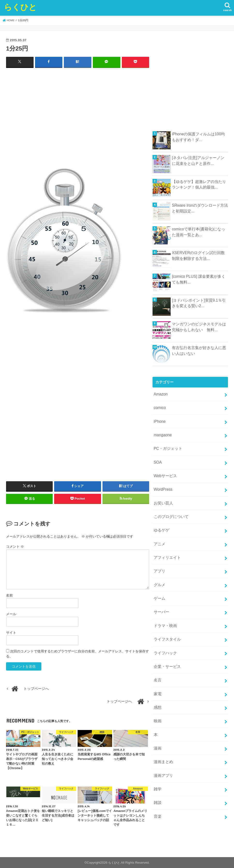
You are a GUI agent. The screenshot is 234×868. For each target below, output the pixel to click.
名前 (9, 595)
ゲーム (159, 585)
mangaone (162, 432)
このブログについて (170, 509)
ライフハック (164, 637)
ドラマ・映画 (164, 611)
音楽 (157, 790)
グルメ (159, 573)
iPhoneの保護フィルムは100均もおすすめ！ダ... (199, 137)
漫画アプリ (163, 752)
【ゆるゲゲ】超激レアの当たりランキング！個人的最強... (199, 184)
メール (11, 614)
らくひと (20, 7)
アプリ (159, 560)
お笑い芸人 (163, 496)
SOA (157, 458)
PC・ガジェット (167, 445)
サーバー (161, 598)
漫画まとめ (163, 739)
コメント (15, 546)
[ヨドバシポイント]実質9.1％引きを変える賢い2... (199, 303)
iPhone (159, 419)
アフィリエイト (166, 547)
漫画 (157, 726)
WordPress (162, 483)
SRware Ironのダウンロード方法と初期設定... (198, 208)
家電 (157, 675)
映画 (157, 700)
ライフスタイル (166, 624)
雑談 (157, 777)
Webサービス (164, 470)
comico (159, 407)
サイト (11, 632)
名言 (157, 662)
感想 (157, 688)
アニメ (159, 534)
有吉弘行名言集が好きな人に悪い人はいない (199, 350)
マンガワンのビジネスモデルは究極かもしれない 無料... (199, 327)
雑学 (157, 765)
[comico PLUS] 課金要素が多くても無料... (199, 279)
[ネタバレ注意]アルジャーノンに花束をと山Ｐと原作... (198, 160)
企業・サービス (166, 649)
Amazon (160, 394)
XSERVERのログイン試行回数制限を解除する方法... (199, 255)
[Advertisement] (78, 120)
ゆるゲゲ (161, 522)
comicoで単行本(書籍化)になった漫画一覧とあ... (199, 232)
